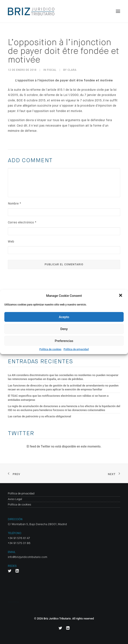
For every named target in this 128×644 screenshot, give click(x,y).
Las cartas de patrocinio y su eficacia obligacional (39, 416)
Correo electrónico (22, 223)
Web (11, 242)
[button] (121, 296)
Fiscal (52, 70)
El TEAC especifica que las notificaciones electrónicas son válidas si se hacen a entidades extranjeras (58, 398)
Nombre (14, 204)
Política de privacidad (76, 349)
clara (72, 70)
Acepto (64, 317)
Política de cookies (50, 349)
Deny (64, 329)
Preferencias (64, 341)
